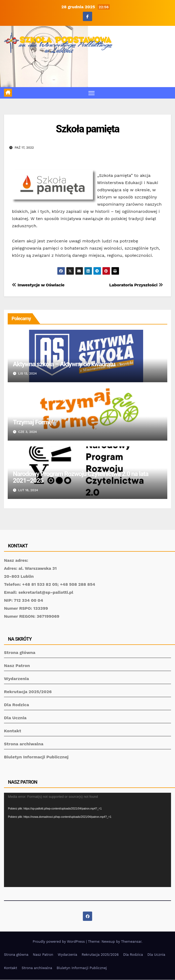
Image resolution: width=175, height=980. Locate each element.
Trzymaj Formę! (33, 422)
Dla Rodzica (17, 705)
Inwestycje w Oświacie (38, 285)
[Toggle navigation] (91, 93)
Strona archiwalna (24, 744)
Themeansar (131, 942)
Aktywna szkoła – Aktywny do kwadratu (64, 364)
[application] (87, 840)
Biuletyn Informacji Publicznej (36, 757)
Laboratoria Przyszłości (136, 285)
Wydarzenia (16, 679)
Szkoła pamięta (87, 129)
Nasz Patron (17, 666)
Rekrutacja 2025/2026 (28, 692)
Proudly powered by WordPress (59, 942)
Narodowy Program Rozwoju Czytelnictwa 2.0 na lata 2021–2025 (81, 477)
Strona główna (20, 652)
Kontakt (13, 731)
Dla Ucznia (15, 718)
